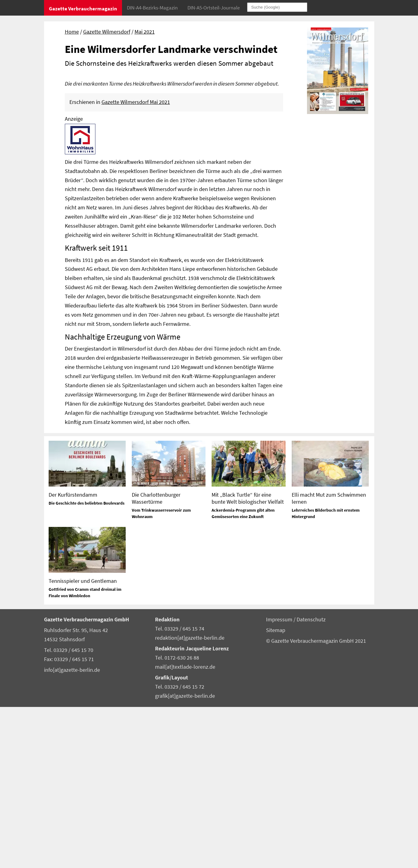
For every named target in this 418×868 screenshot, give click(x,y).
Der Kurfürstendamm (73, 656)
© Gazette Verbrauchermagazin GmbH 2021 (316, 802)
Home (72, 32)
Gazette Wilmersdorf (107, 32)
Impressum (280, 781)
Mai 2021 (145, 32)
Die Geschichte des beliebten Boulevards (87, 664)
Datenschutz (311, 781)
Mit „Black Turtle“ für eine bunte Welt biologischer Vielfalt (248, 659)
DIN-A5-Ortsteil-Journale (214, 8)
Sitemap (276, 791)
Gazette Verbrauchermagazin (83, 9)
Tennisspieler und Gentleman (83, 742)
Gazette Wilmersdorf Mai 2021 (136, 263)
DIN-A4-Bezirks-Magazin (152, 8)
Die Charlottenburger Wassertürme (156, 659)
